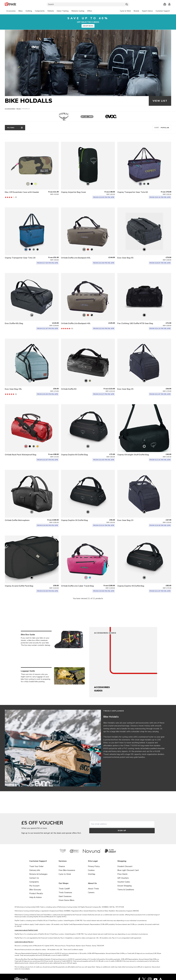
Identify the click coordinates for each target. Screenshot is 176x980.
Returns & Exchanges (38, 874)
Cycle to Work (65, 874)
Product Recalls (36, 893)
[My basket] (165, 4)
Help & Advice (35, 897)
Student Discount (125, 866)
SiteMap (92, 874)
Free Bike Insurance (67, 870)
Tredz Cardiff (64, 889)
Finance (62, 866)
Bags (19, 109)
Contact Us (34, 878)
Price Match (122, 874)
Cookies (91, 870)
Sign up (122, 831)
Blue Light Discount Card (128, 870)
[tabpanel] (49, 11)
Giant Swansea (65, 896)
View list (160, 101)
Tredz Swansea (65, 893)
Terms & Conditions (126, 890)
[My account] (169, 4)
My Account (34, 886)
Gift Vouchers (123, 878)
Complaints (34, 882)
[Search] (88, 4)
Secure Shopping (124, 886)
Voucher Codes (124, 882)
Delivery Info (35, 870)
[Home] (10, 5)
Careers (91, 893)
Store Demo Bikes (66, 900)
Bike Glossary (35, 890)
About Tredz (93, 889)
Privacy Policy (94, 866)
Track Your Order (36, 866)
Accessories (10, 109)
